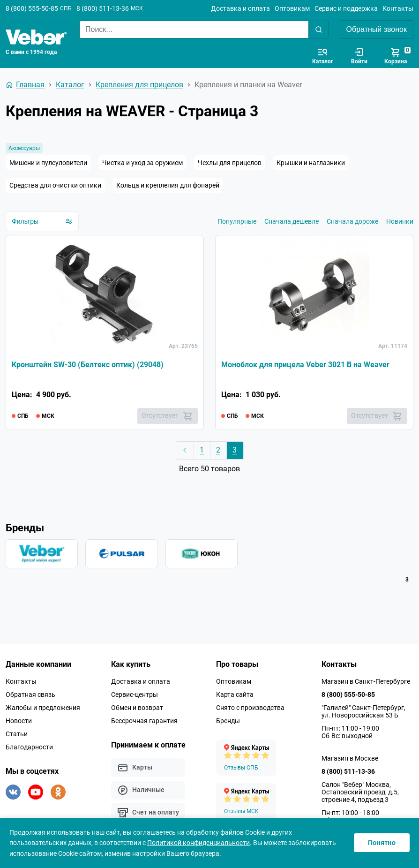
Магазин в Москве (350, 758)
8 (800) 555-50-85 (32, 8)
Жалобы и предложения (43, 708)
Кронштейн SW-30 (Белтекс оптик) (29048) (88, 365)
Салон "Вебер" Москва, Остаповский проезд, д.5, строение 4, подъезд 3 (360, 792)
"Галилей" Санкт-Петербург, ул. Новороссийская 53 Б (363, 711)
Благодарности (29, 747)
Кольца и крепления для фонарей (168, 185)
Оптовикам (292, 8)
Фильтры (42, 221)
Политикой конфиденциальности (198, 843)
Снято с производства (250, 708)
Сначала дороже (352, 221)
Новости (19, 721)
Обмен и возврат (137, 708)
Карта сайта (235, 694)
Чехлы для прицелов (230, 163)
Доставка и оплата (240, 8)
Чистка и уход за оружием (142, 163)
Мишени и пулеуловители (48, 163)
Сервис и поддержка (346, 8)
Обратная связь (30, 694)
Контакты (398, 8)
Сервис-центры (135, 694)
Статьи (17, 734)
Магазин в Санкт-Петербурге (366, 681)
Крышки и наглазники (311, 163)
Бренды (228, 721)
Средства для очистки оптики (55, 185)
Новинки (400, 221)
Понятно (382, 843)
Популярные (237, 221)
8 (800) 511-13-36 (103, 8)
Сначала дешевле (292, 221)
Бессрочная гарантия (144, 721)
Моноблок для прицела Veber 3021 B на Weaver (305, 365)
